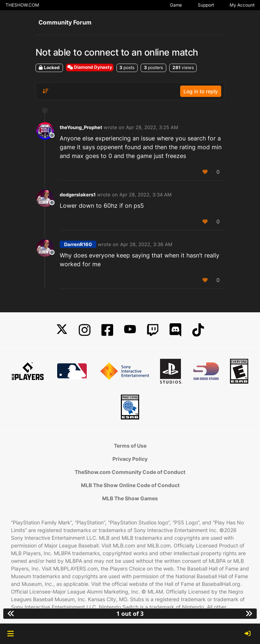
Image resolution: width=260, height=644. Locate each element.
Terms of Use (130, 446)
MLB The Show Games (130, 498)
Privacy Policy (130, 459)
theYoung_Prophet (81, 127)
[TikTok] (198, 330)
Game (176, 5)
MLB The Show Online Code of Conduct (130, 485)
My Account (242, 5)
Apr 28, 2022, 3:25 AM (152, 127)
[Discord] (175, 330)
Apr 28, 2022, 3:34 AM (146, 195)
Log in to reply (201, 91)
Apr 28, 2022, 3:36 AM (146, 244)
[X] (62, 330)
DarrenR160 (78, 244)
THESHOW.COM (22, 5)
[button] (10, 634)
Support (206, 5)
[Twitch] (153, 330)
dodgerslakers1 (78, 195)
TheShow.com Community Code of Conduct (130, 472)
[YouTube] (130, 330)
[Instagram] (85, 330)
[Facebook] (107, 330)
